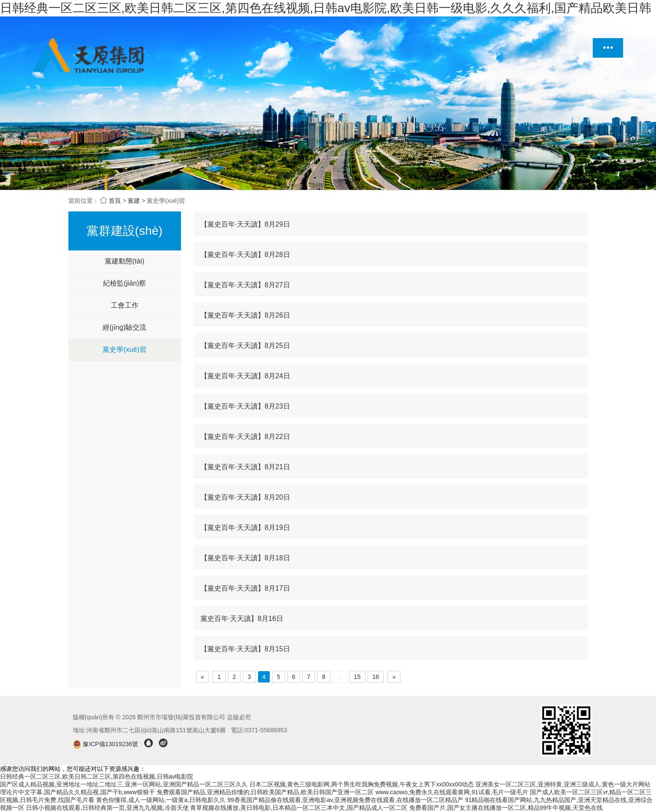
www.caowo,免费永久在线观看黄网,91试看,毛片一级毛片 (452, 792)
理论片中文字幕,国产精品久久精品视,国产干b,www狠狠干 (78, 792)
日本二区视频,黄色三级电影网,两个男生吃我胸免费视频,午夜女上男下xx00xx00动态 (362, 784)
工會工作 (125, 305)
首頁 (110, 201)
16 (376, 677)
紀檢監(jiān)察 (125, 283)
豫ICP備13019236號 (106, 744)
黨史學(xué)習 (124, 349)
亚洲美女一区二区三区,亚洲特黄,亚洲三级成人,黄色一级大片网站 (563, 784)
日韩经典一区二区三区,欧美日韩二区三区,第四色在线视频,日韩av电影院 (97, 776)
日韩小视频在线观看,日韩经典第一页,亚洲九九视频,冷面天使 (107, 808)
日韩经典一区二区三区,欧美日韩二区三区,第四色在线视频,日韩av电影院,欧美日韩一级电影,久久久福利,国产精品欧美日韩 (326, 8)
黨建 (134, 201)
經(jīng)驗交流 (124, 327)
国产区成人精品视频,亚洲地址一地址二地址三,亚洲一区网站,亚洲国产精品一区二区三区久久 (124, 784)
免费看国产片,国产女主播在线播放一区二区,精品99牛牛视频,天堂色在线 (506, 808)
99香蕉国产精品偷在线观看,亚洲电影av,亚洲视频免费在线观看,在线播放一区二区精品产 (345, 800)
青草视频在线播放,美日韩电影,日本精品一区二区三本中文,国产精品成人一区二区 (299, 808)
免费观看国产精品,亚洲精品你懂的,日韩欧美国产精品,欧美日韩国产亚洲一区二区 (265, 792)
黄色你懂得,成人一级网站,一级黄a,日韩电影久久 (161, 800)
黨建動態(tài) (125, 261)
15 (357, 677)
